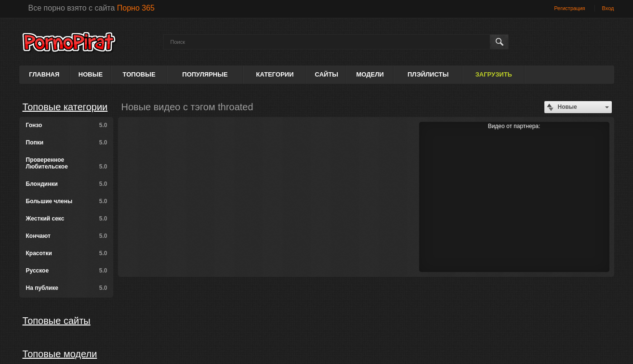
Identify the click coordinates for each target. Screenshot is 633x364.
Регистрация (569, 8)
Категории (275, 74)
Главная (44, 74)
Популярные (205, 74)
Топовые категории (65, 107)
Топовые (139, 74)
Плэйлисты (428, 74)
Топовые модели (60, 354)
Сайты (327, 74)
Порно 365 (136, 8)
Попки (67, 143)
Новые (91, 74)
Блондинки (67, 184)
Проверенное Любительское (67, 163)
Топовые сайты (57, 321)
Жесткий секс (67, 219)
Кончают (67, 236)
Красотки (67, 253)
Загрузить (494, 74)
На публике (67, 288)
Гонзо (67, 125)
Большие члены (67, 201)
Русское (67, 271)
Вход (608, 8)
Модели (370, 74)
